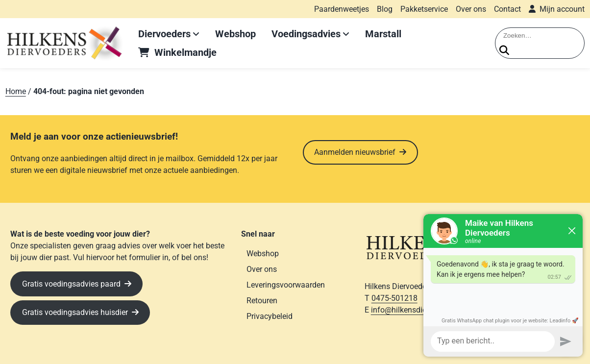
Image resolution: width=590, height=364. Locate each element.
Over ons (471, 9)
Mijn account (562, 9)
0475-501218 (394, 298)
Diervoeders (164, 34)
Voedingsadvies (306, 34)
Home (16, 91)
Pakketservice (424, 9)
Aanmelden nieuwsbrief (355, 152)
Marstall (383, 34)
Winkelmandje (185, 52)
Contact (507, 9)
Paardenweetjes (342, 9)
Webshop (235, 34)
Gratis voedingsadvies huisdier (75, 312)
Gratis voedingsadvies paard (71, 284)
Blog (385, 9)
